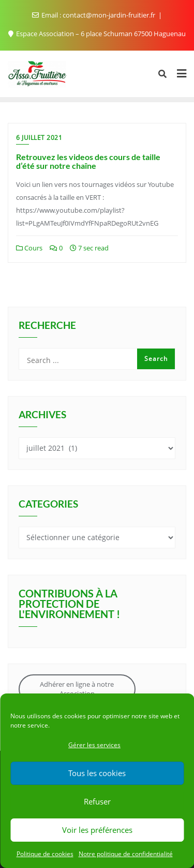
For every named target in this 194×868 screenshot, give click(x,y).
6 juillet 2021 (39, 138)
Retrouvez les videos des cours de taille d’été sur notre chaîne (88, 161)
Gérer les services (94, 745)
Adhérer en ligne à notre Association (77, 689)
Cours (29, 248)
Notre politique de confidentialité (126, 854)
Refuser (97, 801)
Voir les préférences (97, 830)
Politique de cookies (45, 854)
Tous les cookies (97, 773)
